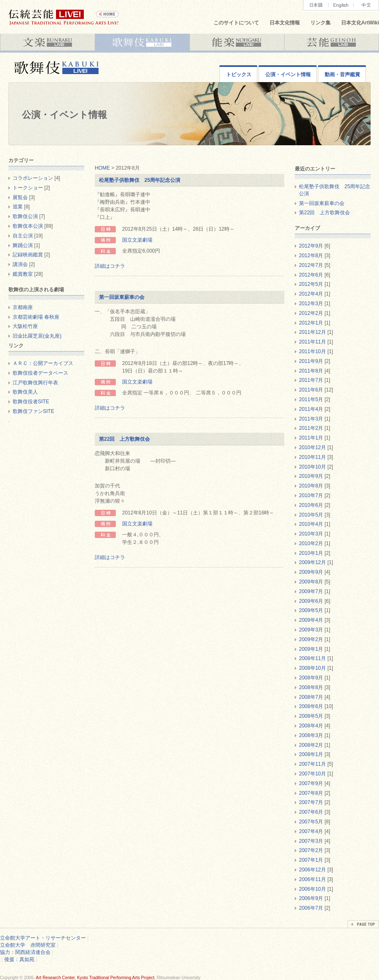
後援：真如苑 (19, 959)
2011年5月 (311, 399)
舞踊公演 (23, 245)
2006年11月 (312, 879)
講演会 (20, 264)
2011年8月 (311, 371)
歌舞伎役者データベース (40, 373)
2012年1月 (311, 323)
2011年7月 (311, 380)
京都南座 (23, 307)
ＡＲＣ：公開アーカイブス (43, 363)
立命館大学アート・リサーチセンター (43, 938)
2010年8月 (311, 486)
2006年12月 (312, 870)
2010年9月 (311, 476)
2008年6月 (311, 706)
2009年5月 (311, 610)
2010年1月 (311, 553)
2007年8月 (311, 793)
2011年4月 (311, 409)
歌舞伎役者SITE (31, 402)
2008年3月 (311, 735)
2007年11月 (312, 764)
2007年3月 (311, 841)
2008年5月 (311, 716)
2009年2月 (311, 639)
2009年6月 (311, 601)
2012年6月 (311, 275)
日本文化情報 (285, 23)
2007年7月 (311, 802)
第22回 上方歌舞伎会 (124, 439)
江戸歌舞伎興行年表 (35, 383)
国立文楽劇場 (137, 240)
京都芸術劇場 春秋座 (36, 317)
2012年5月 (311, 284)
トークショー (28, 188)
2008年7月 (311, 697)
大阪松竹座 (25, 326)
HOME (102, 168)
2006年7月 (311, 908)
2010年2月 (311, 543)
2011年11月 (312, 342)
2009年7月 (311, 591)
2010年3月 (311, 534)
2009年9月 (311, 572)
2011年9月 (311, 361)
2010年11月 (312, 457)
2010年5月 (311, 515)
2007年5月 (311, 822)
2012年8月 (311, 256)
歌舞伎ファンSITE (33, 411)
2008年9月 (311, 678)
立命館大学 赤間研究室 (28, 945)
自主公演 (23, 236)
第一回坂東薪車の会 (122, 297)
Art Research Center (55, 978)
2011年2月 (311, 428)
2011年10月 (312, 352)
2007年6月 (311, 812)
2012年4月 (311, 294)
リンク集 (320, 23)
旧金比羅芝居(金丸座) (37, 336)
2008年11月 (312, 658)
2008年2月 (311, 745)
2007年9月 (311, 783)
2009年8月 (311, 582)
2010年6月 (311, 505)
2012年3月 (311, 304)
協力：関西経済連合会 (25, 952)
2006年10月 (312, 889)
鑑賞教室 (23, 274)
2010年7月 (311, 495)
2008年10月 (312, 668)
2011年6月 (311, 390)
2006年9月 (311, 898)
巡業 (18, 207)
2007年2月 (311, 850)
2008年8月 (311, 687)
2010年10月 (312, 467)
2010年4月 (311, 524)
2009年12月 (312, 562)
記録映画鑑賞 (28, 255)
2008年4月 (311, 726)
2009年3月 (311, 630)
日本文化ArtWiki (360, 23)
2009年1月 (311, 649)
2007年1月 (311, 860)
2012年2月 (311, 313)
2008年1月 (311, 754)
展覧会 (20, 197)
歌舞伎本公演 (28, 226)
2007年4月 (311, 831)
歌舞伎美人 (25, 392)
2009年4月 (311, 620)
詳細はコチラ (110, 266)
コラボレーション (33, 178)
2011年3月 (311, 419)
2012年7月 (311, 265)
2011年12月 (312, 332)
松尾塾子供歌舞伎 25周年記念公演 (140, 180)
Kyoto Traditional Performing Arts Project (116, 978)
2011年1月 (311, 438)
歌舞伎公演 (25, 216)
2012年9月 (311, 246)
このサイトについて (236, 23)
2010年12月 (312, 447)
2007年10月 (312, 774)
